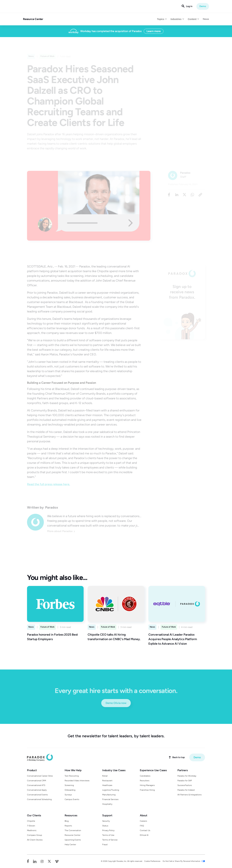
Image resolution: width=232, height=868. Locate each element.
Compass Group (34, 835)
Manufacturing (109, 795)
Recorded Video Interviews (77, 781)
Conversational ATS (36, 785)
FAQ (142, 826)
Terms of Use (108, 835)
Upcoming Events (73, 840)
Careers (143, 821)
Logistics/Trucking (111, 790)
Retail (105, 776)
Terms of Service (110, 840)
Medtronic (32, 830)
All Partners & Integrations (190, 795)
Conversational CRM (37, 781)
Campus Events (72, 799)
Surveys (68, 795)
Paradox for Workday (187, 776)
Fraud (105, 845)
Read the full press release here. (49, 484)
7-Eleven (31, 826)
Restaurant (107, 781)
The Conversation (73, 830)
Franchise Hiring (147, 790)
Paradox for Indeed (186, 790)
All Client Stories (35, 840)
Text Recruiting (72, 776)
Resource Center (33, 19)
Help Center (70, 845)
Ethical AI (144, 835)
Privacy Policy (108, 830)
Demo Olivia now (116, 703)
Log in (189, 6)
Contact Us (145, 830)
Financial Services (110, 799)
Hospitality (107, 804)
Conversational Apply (37, 790)
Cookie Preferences (152, 861)
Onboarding (70, 790)
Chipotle (31, 821)
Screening (69, 785)
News (206, 19)
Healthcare (107, 785)
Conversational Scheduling (39, 799)
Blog (67, 821)
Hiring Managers (147, 785)
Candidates (145, 776)
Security (106, 821)
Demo (203, 6)
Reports (68, 826)
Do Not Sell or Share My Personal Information (181, 861)
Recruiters (145, 781)
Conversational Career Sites (40, 776)
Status (105, 826)
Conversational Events (37, 795)
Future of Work (47, 627)
